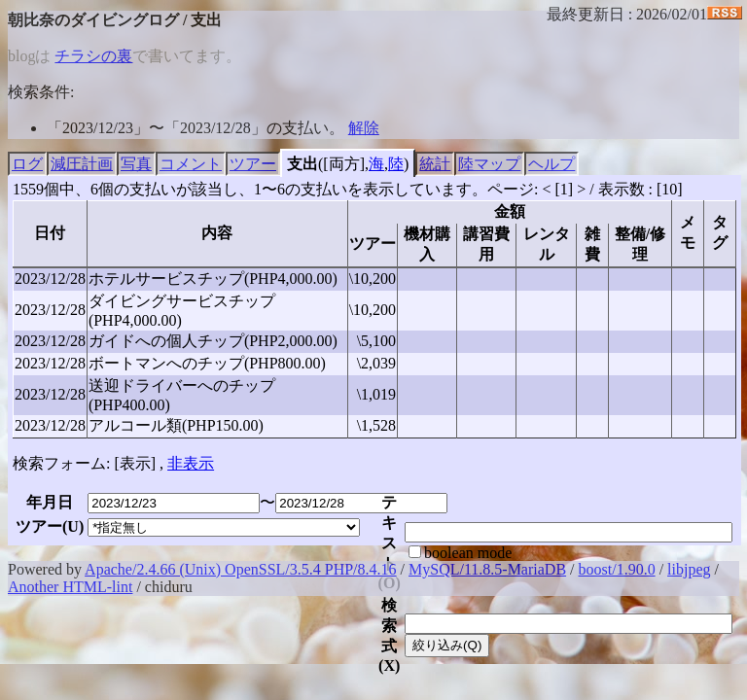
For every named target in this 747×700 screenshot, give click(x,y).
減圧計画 (82, 164)
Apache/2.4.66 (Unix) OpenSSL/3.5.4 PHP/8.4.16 (240, 569)
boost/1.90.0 (617, 569)
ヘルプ (551, 164)
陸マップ (489, 164)
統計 (435, 164)
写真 (136, 164)
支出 (302, 164)
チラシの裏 (93, 56)
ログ (27, 164)
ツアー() (50, 526)
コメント (191, 164)
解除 (364, 128)
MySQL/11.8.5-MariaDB (487, 569)
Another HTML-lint (70, 587)
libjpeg (689, 569)
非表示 (191, 463)
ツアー (253, 164)
